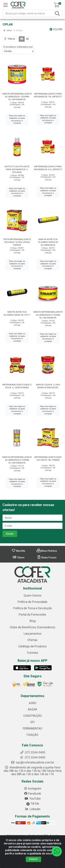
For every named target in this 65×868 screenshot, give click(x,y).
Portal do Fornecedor (32, 615)
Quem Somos (33, 596)
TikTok (33, 804)
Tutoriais (32, 653)
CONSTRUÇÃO (33, 716)
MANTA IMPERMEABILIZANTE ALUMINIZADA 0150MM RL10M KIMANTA (48, 315)
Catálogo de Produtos (32, 646)
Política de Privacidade (32, 602)
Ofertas (32, 640)
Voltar (56, 29)
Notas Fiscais (47, 558)
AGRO (33, 703)
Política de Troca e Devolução (33, 608)
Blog (33, 621)
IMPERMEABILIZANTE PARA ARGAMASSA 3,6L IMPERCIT (48, 168)
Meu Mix (18, 551)
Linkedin (33, 809)
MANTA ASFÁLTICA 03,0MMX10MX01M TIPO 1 (17, 313)
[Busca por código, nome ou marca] (28, 13)
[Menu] (6, 5)
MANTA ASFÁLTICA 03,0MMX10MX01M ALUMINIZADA (48, 242)
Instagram (32, 789)
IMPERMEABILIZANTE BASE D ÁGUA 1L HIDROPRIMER (17, 386)
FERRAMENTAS (32, 728)
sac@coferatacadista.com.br (32, 762)
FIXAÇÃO (32, 735)
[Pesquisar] (58, 13)
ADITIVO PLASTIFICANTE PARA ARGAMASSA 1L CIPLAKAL (17, 169)
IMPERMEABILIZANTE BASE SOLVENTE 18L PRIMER (48, 458)
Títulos (18, 558)
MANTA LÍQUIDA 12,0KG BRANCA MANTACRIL (48, 386)
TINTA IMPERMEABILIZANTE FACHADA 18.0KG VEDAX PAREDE (17, 242)
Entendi (33, 859)
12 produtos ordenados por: (18, 47)
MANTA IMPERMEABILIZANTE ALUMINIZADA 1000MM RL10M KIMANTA (17, 97)
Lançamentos (32, 634)
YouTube (33, 799)
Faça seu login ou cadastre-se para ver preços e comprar (17, 119)
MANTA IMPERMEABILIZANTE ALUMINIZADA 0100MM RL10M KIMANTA (17, 460)
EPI (33, 722)
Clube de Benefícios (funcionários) (32, 627)
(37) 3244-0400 (33, 757)
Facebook (32, 794)
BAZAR (32, 709)
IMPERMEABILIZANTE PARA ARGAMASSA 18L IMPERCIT (48, 95)
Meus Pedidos (47, 551)
